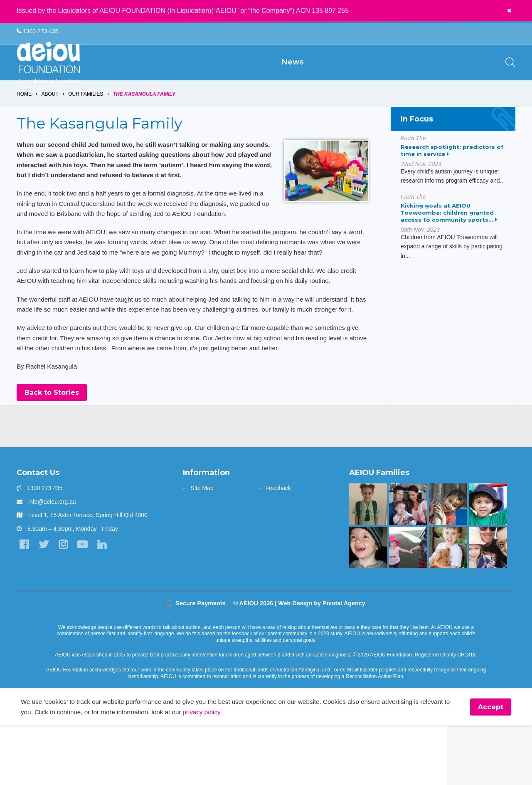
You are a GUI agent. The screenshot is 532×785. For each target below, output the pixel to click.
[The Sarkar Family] (488, 563)
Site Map (202, 547)
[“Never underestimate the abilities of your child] (408, 563)
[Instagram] (66, 604)
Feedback (278, 547)
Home (24, 121)
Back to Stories (52, 451)
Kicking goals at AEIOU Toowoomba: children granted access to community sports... (449, 240)
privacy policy (244, 771)
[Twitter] (46, 604)
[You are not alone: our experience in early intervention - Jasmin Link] (448, 563)
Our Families (86, 121)
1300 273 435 (38, 32)
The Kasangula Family (145, 121)
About (50, 121)
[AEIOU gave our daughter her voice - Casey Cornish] (488, 606)
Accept (491, 766)
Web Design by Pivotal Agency (322, 662)
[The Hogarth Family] (408, 606)
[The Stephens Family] (368, 606)
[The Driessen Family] (448, 606)
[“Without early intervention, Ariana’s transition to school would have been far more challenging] (368, 563)
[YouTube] (87, 604)
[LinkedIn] (108, 604)
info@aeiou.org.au (52, 560)
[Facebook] (25, 604)
